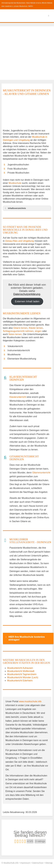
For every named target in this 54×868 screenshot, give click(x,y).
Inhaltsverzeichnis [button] (15, 208)
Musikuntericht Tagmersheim (22, 674)
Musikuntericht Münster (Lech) (23, 677)
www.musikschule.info (30, 701)
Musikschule (15, 183)
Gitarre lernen (20, 328)
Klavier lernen (36, 328)
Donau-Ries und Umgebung (20, 241)
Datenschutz (38, 863)
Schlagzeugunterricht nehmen (18, 331)
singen (38, 331)
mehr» (31, 6)
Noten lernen (15, 334)
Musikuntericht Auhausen (20, 668)
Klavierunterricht (18, 397)
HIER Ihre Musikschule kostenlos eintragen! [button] (25, 638)
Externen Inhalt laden (27, 301)
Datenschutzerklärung (27, 294)
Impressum (25, 863)
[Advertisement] (27, 53)
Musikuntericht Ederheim (20, 681)
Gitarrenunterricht (41, 473)
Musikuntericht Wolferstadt (21, 671)
